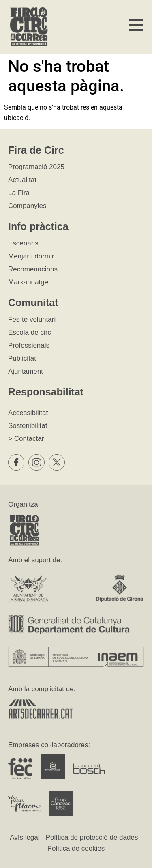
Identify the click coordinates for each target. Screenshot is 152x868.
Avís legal (25, 837)
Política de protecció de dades (92, 837)
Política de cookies (76, 848)
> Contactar (26, 439)
